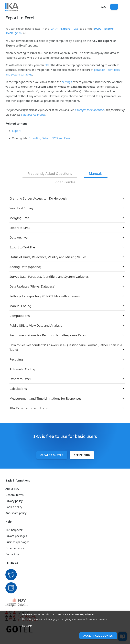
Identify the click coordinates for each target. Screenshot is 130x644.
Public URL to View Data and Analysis (36, 325)
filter (48, 65)
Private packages (16, 536)
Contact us (12, 554)
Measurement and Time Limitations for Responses (45, 398)
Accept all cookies (98, 636)
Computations (20, 316)
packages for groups (33, 115)
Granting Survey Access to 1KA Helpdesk (38, 198)
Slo (104, 7)
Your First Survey (21, 208)
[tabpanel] (65, 303)
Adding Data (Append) (25, 267)
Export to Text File (22, 247)
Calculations (18, 389)
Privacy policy (14, 501)
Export (16, 131)
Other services (15, 548)
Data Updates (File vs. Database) (32, 286)
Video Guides (65, 182)
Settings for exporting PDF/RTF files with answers (45, 296)
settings (67, 82)
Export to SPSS (20, 228)
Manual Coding (20, 306)
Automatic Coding (22, 369)
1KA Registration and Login (29, 408)
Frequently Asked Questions (50, 174)
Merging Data (19, 218)
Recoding (16, 359)
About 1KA (12, 489)
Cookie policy (14, 507)
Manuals (96, 174)
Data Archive (19, 237)
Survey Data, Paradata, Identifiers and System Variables (49, 277)
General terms (14, 495)
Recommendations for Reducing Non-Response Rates (48, 335)
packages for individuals (90, 110)
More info (27, 626)
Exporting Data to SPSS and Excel (50, 138)
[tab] (50, 174)
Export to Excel (20, 379)
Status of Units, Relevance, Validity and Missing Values (48, 257)
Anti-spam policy (16, 513)
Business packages (17, 542)
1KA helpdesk (14, 530)
